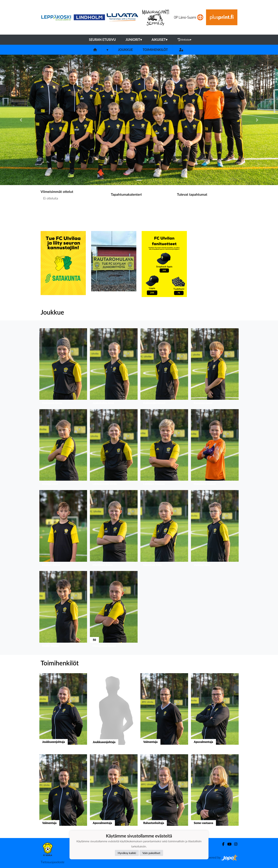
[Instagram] (234, 844)
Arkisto (185, 40)
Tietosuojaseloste (52, 862)
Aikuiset (159, 40)
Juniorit (134, 40)
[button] (21, 120)
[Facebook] (222, 844)
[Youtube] (228, 844)
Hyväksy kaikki (127, 853)
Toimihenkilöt (155, 50)
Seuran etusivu (102, 40)
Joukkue (125, 50)
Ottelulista (49, 212)
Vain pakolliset (151, 853)
